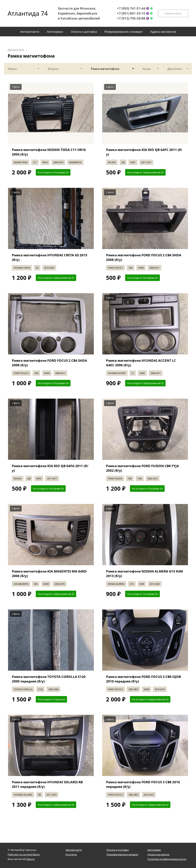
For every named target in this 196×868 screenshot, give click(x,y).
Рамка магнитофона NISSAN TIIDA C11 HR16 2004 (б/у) (49, 152)
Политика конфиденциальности (167, 859)
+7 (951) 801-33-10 (131, 13)
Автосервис (154, 850)
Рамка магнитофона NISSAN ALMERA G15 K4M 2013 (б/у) (145, 574)
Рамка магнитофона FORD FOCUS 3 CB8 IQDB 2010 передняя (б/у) (143, 679)
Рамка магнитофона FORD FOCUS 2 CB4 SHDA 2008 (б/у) (144, 257)
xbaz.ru (30, 859)
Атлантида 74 (25, 13)
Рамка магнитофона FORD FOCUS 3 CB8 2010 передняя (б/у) (143, 784)
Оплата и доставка (118, 850)
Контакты (71, 854)
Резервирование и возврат (122, 854)
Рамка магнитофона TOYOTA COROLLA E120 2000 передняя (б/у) (49, 679)
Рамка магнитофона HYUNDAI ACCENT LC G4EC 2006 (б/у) (141, 363)
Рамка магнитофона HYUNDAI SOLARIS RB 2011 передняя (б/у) (47, 784)
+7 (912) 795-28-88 (131, 18)
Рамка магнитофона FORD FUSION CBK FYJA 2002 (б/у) (143, 468)
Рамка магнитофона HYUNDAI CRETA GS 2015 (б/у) (50, 257)
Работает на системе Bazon (24, 854)
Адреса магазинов (158, 854)
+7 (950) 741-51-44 (131, 8)
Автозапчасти (16, 50)
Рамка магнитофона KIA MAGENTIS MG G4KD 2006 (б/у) (49, 574)
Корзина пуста (173, 13)
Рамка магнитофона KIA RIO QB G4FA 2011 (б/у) (50, 468)
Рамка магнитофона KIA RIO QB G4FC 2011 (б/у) (144, 152)
